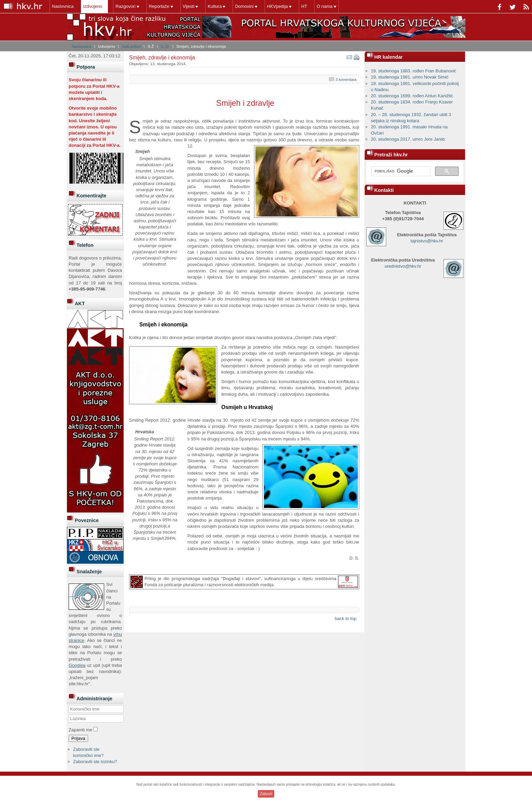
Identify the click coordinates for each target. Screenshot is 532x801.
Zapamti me (80, 730)
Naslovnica (63, 6)
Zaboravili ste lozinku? (95, 762)
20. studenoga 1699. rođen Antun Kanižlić (412, 96)
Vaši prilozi (131, 46)
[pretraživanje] (400, 171)
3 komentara (346, 80)
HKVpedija (277, 6)
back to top (346, 619)
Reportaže (159, 6)
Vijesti (188, 6)
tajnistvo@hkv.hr (427, 241)
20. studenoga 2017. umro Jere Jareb (408, 139)
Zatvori (266, 794)
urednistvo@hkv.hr (403, 266)
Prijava (78, 738)
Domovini (244, 6)
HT (304, 6)
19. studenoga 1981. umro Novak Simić (410, 77)
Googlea (77, 665)
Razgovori (125, 6)
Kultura (215, 6)
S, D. (165, 46)
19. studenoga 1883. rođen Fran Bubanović (414, 71)
